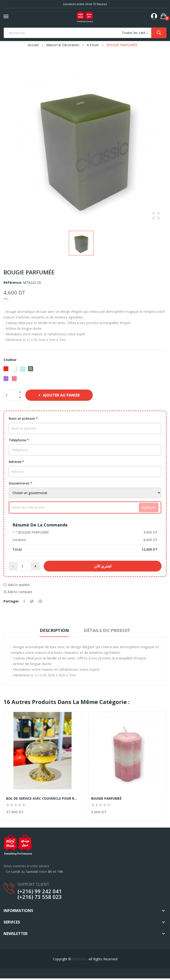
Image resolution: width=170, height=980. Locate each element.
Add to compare (18, 592)
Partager (24, 601)
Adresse (16, 462)
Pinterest (40, 601)
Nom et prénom (23, 418)
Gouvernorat (21, 483)
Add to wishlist (17, 585)
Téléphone (19, 440)
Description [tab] (54, 630)
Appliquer (149, 507)
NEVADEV (79, 959)
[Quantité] (11, 395)
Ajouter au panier (61, 395)
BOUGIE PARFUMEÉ (106, 798)
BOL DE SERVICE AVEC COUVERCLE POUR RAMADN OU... (42, 798)
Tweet (32, 601)
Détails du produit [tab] (107, 630)
